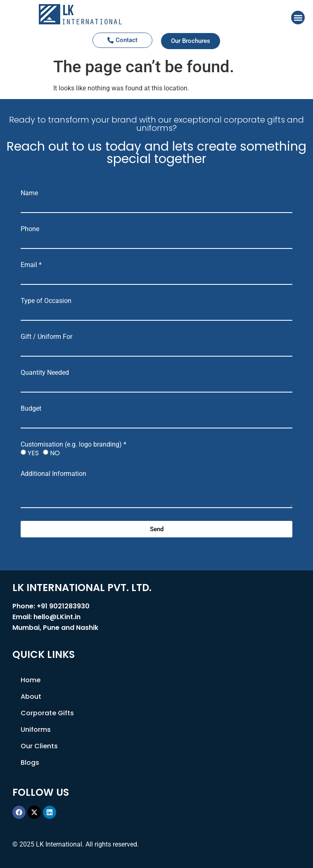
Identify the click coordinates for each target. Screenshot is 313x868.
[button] (298, 18)
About (31, 697)
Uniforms (36, 730)
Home (31, 680)
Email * (31, 265)
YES (33, 453)
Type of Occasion (46, 301)
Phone (30, 229)
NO (55, 453)
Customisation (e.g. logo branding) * (74, 445)
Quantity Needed (45, 373)
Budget (31, 409)
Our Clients (39, 746)
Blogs (30, 763)
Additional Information (53, 474)
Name (29, 193)
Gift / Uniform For (46, 337)
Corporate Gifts (47, 713)
